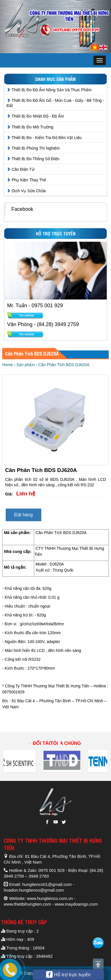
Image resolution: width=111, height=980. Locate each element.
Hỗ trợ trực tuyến (68, 974)
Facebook (22, 209)
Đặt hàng (23, 515)
